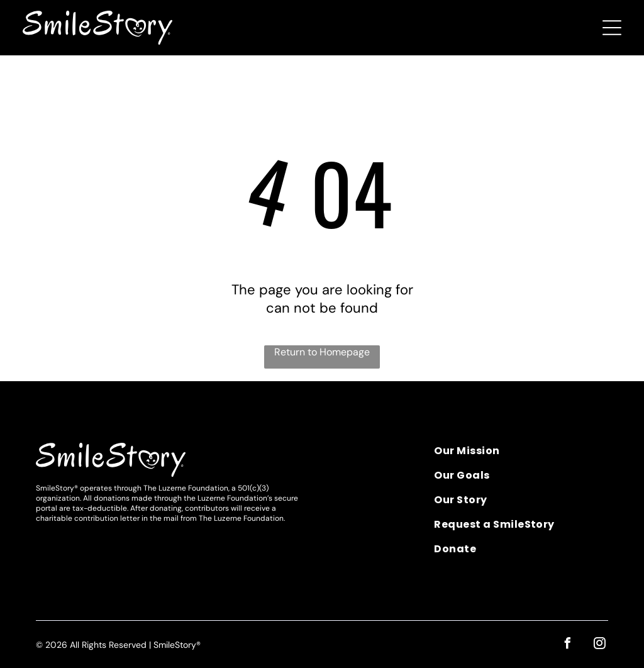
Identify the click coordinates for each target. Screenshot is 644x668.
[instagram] (599, 645)
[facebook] (567, 645)
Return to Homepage (322, 352)
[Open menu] (612, 28)
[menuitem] (521, 455)
